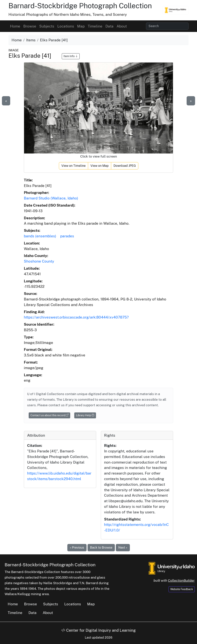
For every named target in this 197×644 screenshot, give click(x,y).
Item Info (71, 56)
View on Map (100, 166)
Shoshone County (39, 261)
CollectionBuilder (181, 581)
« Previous (77, 548)
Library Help (85, 415)
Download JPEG (125, 166)
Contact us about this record (49, 415)
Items (31, 40)
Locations (66, 26)
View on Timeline (73, 166)
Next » (123, 548)
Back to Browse (101, 548)
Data (109, 26)
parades (67, 236)
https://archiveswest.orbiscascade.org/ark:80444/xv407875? (76, 317)
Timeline (95, 26)
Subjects (47, 26)
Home (15, 26)
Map (81, 26)
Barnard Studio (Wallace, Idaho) (51, 198)
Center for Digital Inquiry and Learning (98, 630)
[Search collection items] (167, 26)
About (122, 26)
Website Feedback (182, 589)
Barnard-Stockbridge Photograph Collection (80, 6)
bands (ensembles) (40, 236)
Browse (30, 26)
